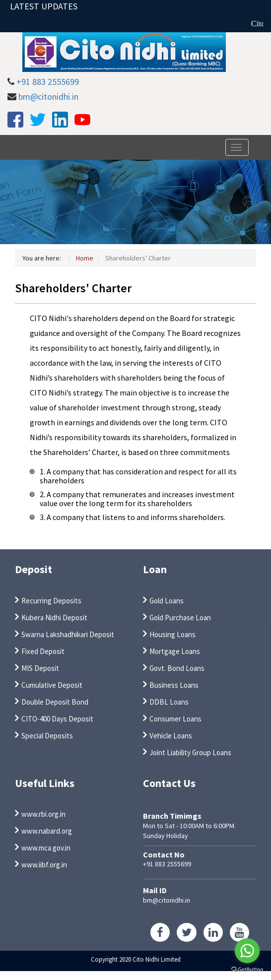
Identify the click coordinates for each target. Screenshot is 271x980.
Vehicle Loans (171, 736)
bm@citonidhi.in (48, 97)
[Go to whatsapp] (247, 951)
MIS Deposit (40, 668)
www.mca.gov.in (46, 848)
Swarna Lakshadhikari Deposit (68, 634)
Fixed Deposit (43, 651)
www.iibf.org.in (44, 865)
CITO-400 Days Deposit (57, 719)
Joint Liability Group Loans (190, 752)
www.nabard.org (47, 831)
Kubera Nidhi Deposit (54, 618)
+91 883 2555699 (48, 82)
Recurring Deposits (51, 601)
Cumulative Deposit (52, 685)
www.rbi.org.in (43, 814)
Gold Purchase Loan (180, 618)
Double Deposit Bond (55, 702)
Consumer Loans (175, 719)
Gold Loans (167, 601)
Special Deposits (47, 736)
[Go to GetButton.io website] (247, 970)
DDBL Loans (169, 702)
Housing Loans (172, 634)
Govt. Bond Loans (177, 668)
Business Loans (174, 685)
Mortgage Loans (175, 651)
